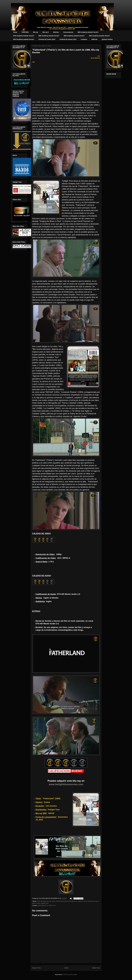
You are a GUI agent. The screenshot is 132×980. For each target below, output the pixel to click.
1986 (38, 901)
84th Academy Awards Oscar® (99, 36)
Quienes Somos (107, 39)
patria (34, 903)
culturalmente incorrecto (63, 901)
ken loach (96, 901)
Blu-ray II (46, 32)
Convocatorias (68, 32)
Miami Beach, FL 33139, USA (47, 905)
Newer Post (36, 968)
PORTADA (25, 32)
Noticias (56, 32)
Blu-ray (36, 32)
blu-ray (49, 901)
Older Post (96, 968)
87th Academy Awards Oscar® (24, 36)
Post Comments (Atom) (70, 975)
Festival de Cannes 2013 (47, 39)
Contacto (84, 39)
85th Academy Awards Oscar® (74, 36)
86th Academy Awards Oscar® (49, 36)
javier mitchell (88, 901)
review (38, 903)
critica (53, 901)
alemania (43, 901)
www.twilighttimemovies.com (66, 784)
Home (15, 32)
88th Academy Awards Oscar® (88, 32)
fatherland (74, 901)
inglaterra (80, 901)
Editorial (94, 39)
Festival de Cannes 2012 (68, 39)
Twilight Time (45, 903)
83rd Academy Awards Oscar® (24, 39)
